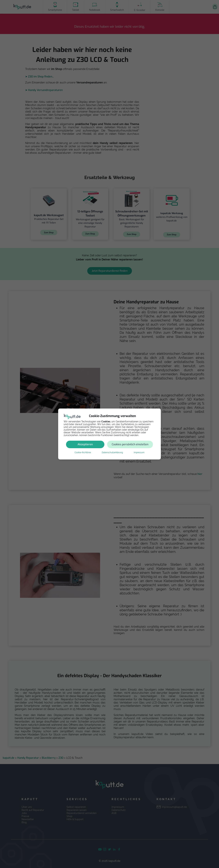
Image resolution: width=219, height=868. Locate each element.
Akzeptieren (85, 444)
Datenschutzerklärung (112, 452)
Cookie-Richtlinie (83, 452)
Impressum (139, 452)
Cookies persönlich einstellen (130, 444)
